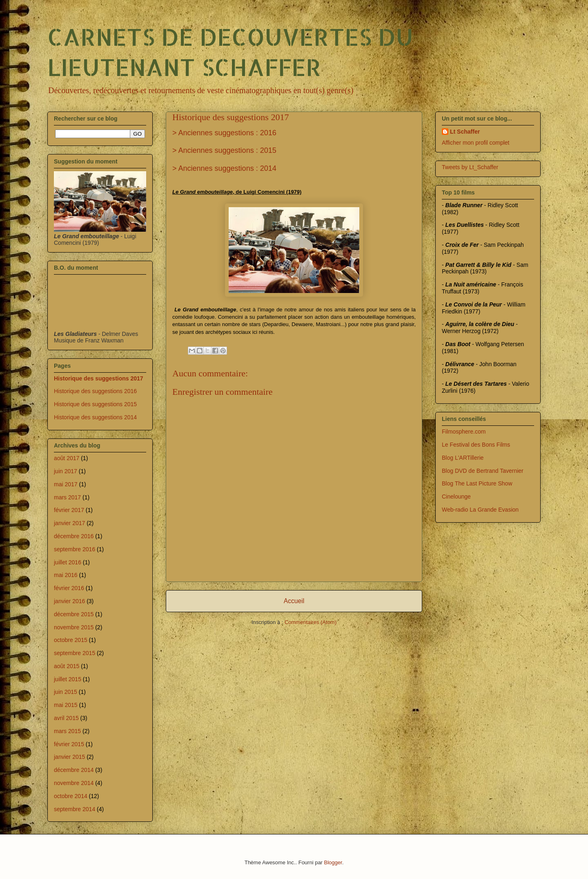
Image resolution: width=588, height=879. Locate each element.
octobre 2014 (71, 796)
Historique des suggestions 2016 (95, 391)
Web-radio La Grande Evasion (480, 510)
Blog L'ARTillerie (463, 458)
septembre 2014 (75, 809)
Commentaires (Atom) (311, 622)
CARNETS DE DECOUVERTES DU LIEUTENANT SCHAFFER (230, 51)
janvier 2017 (69, 523)
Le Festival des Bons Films (476, 445)
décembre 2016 (74, 536)
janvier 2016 (69, 601)
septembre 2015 (75, 653)
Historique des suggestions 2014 (95, 417)
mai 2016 (66, 575)
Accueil (294, 601)
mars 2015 (67, 731)
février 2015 (69, 744)
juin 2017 (66, 471)
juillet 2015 (68, 679)
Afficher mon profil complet (476, 143)
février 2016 (69, 588)
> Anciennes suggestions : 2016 (224, 133)
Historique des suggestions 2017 (99, 378)
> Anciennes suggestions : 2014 (224, 168)
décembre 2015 (74, 614)
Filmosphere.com (464, 432)
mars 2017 (67, 497)
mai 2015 (66, 705)
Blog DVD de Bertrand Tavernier (483, 471)
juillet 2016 (68, 562)
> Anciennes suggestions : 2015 (224, 150)
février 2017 (69, 510)
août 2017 (67, 458)
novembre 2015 (74, 627)
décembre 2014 (74, 770)
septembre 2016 (75, 549)
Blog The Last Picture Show (477, 483)
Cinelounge (456, 497)
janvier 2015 (69, 757)
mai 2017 (66, 484)
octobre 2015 (71, 640)
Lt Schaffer (465, 132)
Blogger (333, 862)
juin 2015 (66, 692)
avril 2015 (66, 718)
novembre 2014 (74, 783)
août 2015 (67, 666)
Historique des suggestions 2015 (95, 404)
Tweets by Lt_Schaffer (470, 167)
